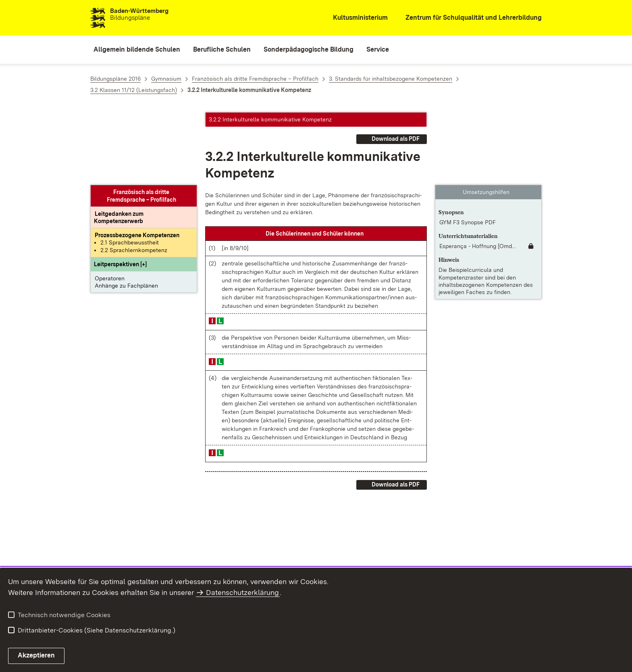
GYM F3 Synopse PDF (468, 150)
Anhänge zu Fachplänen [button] (126, 213)
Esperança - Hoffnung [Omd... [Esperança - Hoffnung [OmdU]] (477, 173)
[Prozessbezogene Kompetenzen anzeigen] (137, 163)
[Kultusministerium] (355, 18)
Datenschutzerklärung (242, 592)
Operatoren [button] (110, 206)
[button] (120, 192)
